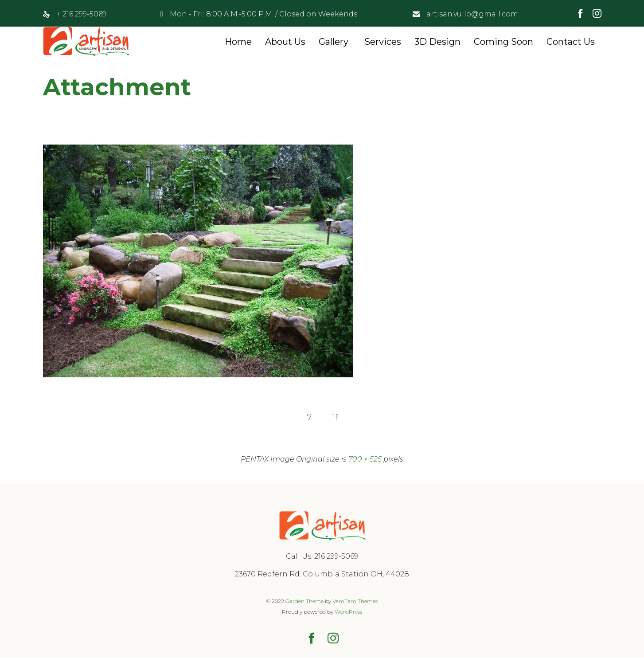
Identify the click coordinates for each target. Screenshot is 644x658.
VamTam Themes (355, 602)
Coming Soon (503, 42)
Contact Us (571, 42)
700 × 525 (365, 460)
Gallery (334, 42)
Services (383, 42)
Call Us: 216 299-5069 (322, 557)
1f (336, 418)
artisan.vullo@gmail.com (472, 14)
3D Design (437, 42)
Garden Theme (304, 602)
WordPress (348, 613)
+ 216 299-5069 (82, 14)
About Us (285, 42)
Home (238, 42)
